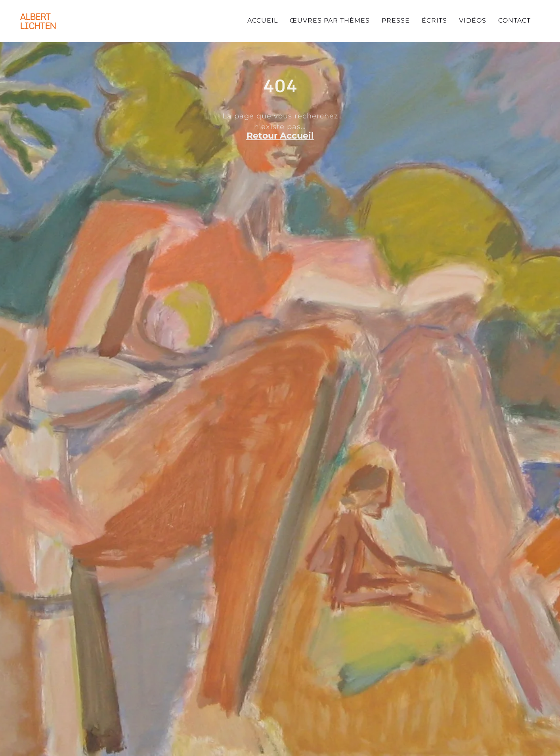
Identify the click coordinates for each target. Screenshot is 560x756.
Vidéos (473, 20)
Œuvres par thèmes (330, 20)
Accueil (263, 20)
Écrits (434, 20)
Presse (396, 20)
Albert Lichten (38, 21)
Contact (514, 20)
